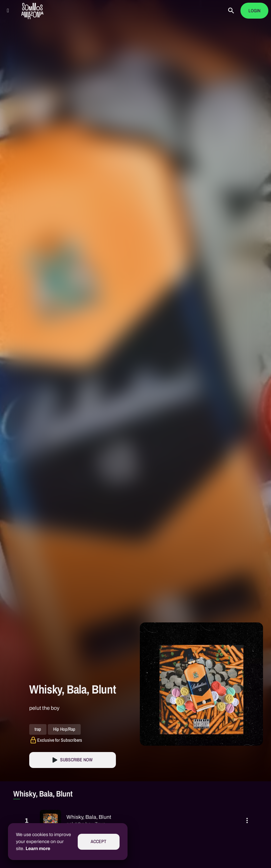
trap (38, 729)
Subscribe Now (76, 760)
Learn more (38, 849)
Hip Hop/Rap (64, 729)
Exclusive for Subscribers (60, 740)
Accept (98, 842)
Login (254, 11)
